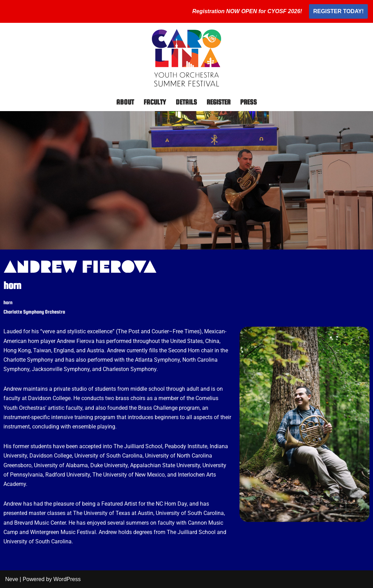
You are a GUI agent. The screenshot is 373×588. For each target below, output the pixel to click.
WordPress (67, 579)
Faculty (155, 102)
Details (186, 102)
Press (248, 102)
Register (219, 102)
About (125, 102)
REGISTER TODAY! (338, 11)
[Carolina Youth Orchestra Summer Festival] (186, 58)
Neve (12, 579)
